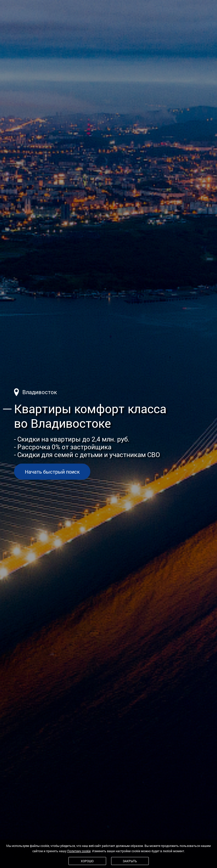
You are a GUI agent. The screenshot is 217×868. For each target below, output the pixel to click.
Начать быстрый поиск (52, 472)
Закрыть (130, 861)
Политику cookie (79, 851)
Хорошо (87, 861)
